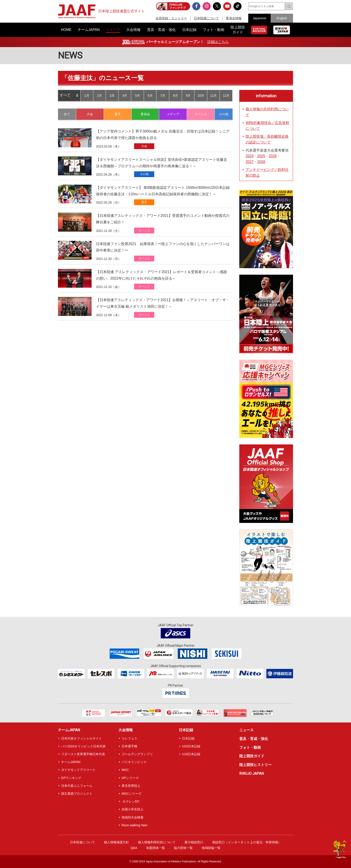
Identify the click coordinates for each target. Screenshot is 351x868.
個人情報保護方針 (116, 842)
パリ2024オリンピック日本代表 (83, 746)
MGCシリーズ (132, 794)
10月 (201, 96)
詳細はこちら (218, 42)
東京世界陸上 (131, 786)
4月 (125, 96)
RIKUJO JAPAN (251, 773)
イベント (201, 114)
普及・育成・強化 (254, 739)
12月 (226, 96)
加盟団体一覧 (156, 848)
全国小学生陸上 (133, 809)
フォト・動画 (250, 747)
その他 (224, 114)
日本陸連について (206, 18)
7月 (163, 96)
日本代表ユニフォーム (77, 786)
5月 (137, 96)
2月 (99, 96)
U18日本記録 (191, 754)
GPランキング (71, 778)
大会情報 (126, 730)
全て (67, 114)
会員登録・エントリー (171, 18)
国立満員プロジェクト (77, 794)
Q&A (134, 848)
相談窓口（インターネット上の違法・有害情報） (247, 842)
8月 (175, 96)
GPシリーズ (130, 778)
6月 (150, 96)
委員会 (145, 114)
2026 (273, 156)
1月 (87, 96)
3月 (112, 96)
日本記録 (186, 730)
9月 (188, 96)
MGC (125, 770)
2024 (250, 156)
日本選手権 (129, 746)
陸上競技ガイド (252, 756)
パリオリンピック (134, 762)
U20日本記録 (191, 746)
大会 (90, 114)
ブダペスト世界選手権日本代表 (83, 754)
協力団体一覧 (183, 848)
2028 (261, 162)
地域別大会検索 (133, 817)
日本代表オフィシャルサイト (81, 738)
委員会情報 (234, 18)
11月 (214, 96)
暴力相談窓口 (194, 842)
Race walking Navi (134, 825)
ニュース (246, 730)
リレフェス (129, 738)
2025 (261, 156)
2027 (250, 162)
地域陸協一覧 (211, 848)
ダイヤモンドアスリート (78, 770)
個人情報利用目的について (157, 842)
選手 (118, 114)
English (282, 18)
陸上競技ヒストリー (255, 765)
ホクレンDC (131, 801)
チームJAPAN (69, 730)
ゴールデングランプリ (137, 754)
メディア (173, 114)
